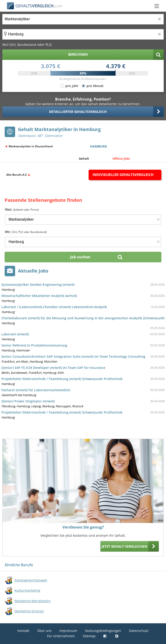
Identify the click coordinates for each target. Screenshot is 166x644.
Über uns (44, 631)
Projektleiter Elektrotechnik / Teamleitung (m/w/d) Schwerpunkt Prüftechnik (62, 379)
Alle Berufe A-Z (17, 175)
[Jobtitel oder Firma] (83, 220)
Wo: (26, 232)
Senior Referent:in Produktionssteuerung (34, 345)
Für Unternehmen (61, 636)
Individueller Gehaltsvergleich (123, 175)
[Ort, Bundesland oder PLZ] (83, 34)
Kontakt (23, 631)
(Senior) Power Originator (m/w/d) (28, 401)
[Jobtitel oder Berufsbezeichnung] (83, 19)
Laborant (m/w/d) (15, 334)
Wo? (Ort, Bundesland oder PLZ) (27, 45)
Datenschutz (139, 631)
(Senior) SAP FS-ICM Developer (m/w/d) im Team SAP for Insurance (53, 368)
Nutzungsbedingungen (103, 631)
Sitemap (89, 636)
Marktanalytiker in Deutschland (31, 146)
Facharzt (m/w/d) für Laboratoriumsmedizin (36, 390)
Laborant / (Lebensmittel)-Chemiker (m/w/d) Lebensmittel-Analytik (54, 307)
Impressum (68, 631)
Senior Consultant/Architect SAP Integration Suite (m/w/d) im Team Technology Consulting (73, 356)
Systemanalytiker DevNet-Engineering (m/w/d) (38, 285)
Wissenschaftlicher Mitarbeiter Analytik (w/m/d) (39, 296)
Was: (22, 209)
